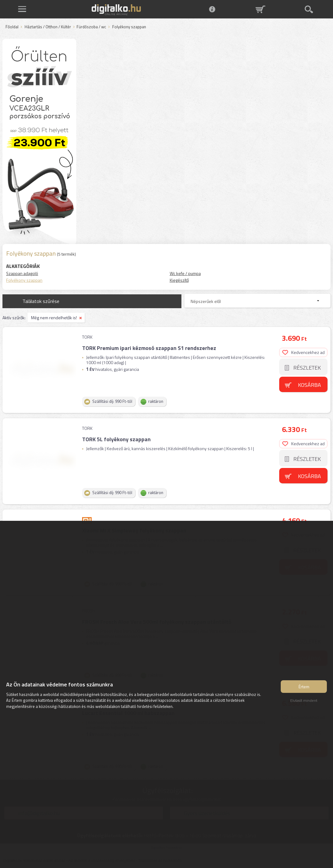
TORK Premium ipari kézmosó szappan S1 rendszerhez (149, 348)
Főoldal (12, 27)
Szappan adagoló (22, 273)
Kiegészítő (179, 280)
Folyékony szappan (24, 280)
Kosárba (309, 385)
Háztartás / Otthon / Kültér (48, 27)
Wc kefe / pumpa (185, 273)
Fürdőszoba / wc (91, 27)
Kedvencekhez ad (303, 352)
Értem (304, 687)
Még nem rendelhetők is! (54, 318)
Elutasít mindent (304, 700)
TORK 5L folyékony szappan (116, 439)
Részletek (307, 368)
